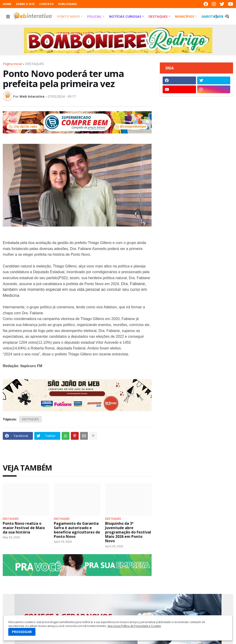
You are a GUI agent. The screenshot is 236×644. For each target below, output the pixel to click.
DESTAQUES (35, 64)
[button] (8, 17)
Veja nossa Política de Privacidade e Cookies (134, 626)
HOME (7, 4)
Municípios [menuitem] (185, 16)
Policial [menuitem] (94, 16)
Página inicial (12, 64)
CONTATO (46, 4)
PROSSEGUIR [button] (22, 632)
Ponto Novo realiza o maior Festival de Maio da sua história (24, 528)
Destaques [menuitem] (158, 16)
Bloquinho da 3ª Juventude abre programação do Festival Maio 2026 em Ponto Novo (128, 532)
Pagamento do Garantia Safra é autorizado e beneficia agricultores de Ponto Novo (77, 530)
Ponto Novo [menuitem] (69, 16)
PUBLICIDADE (68, 4)
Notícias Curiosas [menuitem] (125, 16)
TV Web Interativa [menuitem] (74, 33)
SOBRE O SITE (25, 4)
